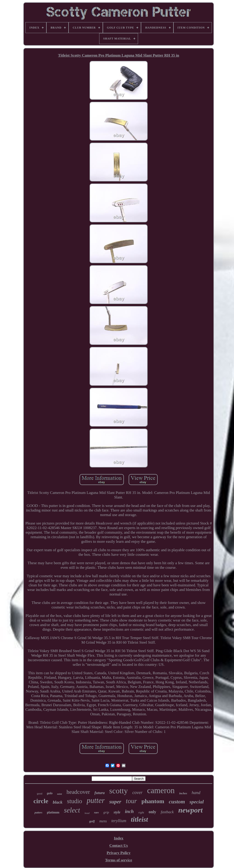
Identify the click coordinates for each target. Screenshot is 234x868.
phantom (153, 801)
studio (74, 801)
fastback (167, 812)
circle (41, 801)
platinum (53, 812)
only (152, 812)
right (141, 812)
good (40, 794)
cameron (161, 791)
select (72, 810)
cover (137, 792)
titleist (140, 819)
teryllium (119, 821)
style (117, 812)
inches (183, 793)
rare (97, 813)
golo (50, 793)
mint (60, 794)
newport (190, 810)
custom (177, 802)
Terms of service (119, 860)
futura (100, 793)
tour (131, 801)
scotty (118, 791)
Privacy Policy (119, 853)
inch (129, 811)
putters (38, 813)
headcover (78, 792)
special (197, 802)
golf (92, 821)
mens (103, 821)
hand (196, 793)
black (58, 802)
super (115, 802)
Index (119, 838)
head (87, 813)
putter (96, 800)
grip (106, 812)
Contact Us (119, 846)
